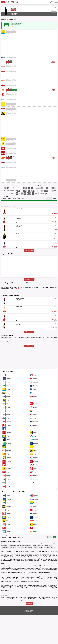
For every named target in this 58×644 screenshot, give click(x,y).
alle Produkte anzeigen (29, 250)
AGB (29, 639)
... (6, 5)
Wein (3, 5)
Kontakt (25, 641)
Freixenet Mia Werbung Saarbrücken (38, 574)
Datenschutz (31, 639)
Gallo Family (47, 608)
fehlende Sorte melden (29, 375)
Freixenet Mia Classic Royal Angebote (14, 573)
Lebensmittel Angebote (4, 578)
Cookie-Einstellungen (31, 641)
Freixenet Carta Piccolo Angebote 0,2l (39, 576)
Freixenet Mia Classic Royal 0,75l (10, 371)
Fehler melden (29, 632)
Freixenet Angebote (24, 576)
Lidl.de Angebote (36, 573)
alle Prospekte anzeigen (29, 279)
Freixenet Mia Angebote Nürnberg (14, 574)
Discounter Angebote (4, 573)
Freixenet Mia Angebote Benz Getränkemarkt (7, 576)
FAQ (27, 641)
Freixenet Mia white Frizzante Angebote (26, 573)
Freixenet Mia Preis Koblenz (48, 574)
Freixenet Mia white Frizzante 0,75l (10, 372)
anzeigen (17, 289)
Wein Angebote (17, 576)
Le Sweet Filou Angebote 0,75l (51, 576)
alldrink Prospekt (42, 573)
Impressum (26, 639)
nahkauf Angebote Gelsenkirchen (51, 573)
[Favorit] (55, 8)
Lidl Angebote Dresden (4, 574)
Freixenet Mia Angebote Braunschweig (26, 574)
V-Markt (29, 600)
